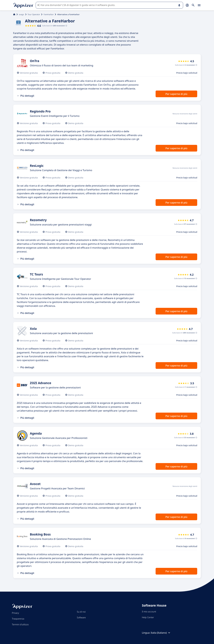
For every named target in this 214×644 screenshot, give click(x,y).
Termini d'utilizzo (20, 624)
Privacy (15, 613)
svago (21, 14)
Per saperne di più (176, 94)
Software (81, 617)
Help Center (148, 617)
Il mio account (149, 611)
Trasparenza (18, 619)
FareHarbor (49, 14)
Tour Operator (34, 14)
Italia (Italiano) (161, 633)
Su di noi (81, 612)
